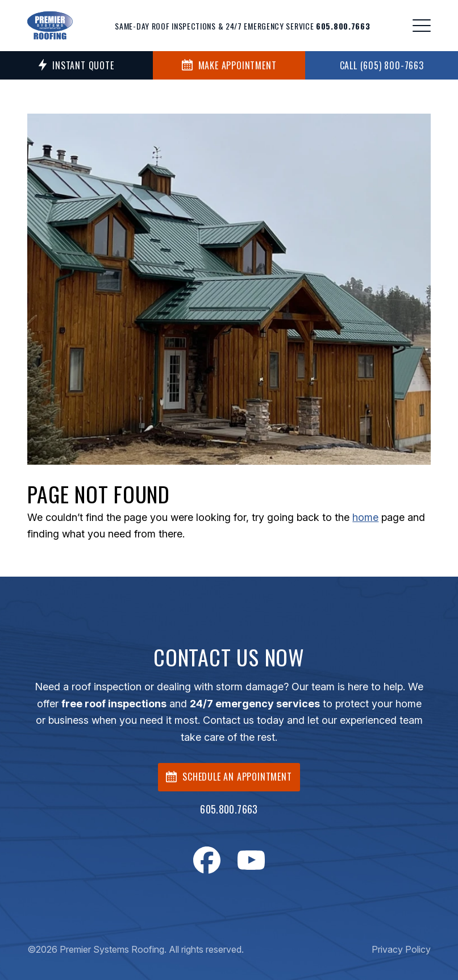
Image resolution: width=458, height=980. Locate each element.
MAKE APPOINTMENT (229, 65)
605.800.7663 (229, 809)
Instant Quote (76, 65)
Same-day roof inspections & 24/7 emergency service (242, 26)
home (365, 517)
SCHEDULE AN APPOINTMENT (229, 777)
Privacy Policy (401, 949)
